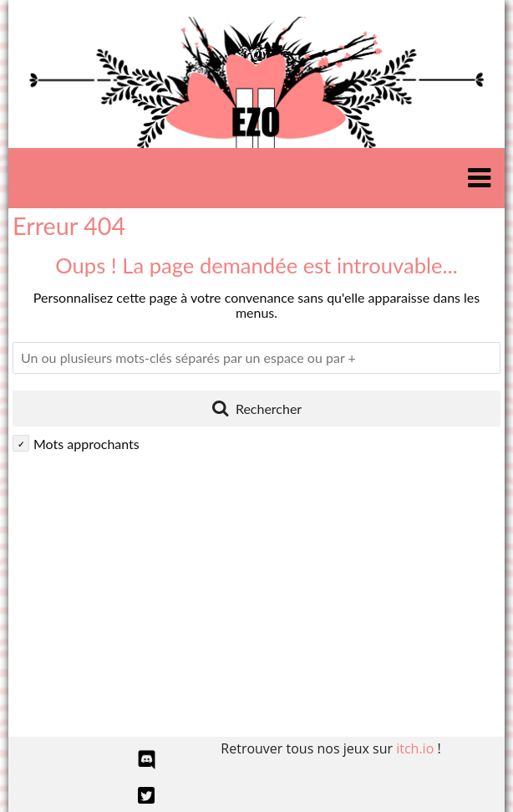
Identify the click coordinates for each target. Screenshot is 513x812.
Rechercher (256, 407)
